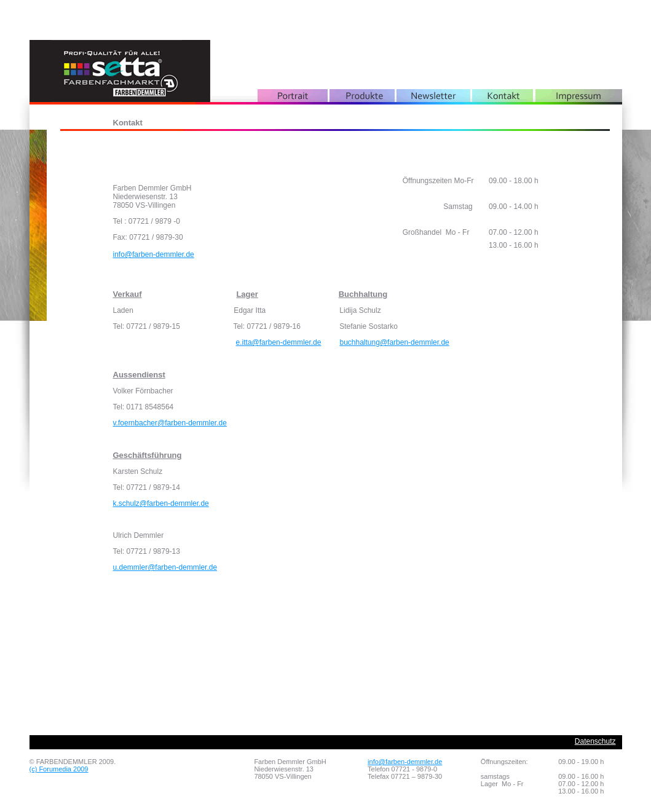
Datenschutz (595, 741)
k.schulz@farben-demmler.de (161, 503)
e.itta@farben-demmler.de (279, 342)
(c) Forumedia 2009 (59, 769)
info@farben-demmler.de (154, 254)
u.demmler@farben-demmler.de (165, 567)
